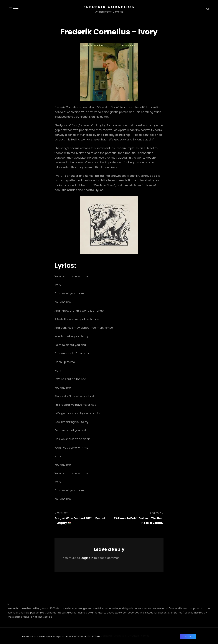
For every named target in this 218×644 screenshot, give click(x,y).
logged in (87, 558)
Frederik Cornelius (109, 7)
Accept (188, 636)
